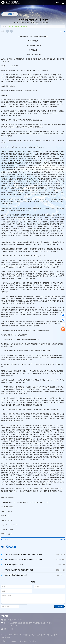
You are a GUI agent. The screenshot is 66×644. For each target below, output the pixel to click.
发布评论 (59, 607)
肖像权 (11, 27)
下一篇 (61, 539)
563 (63, 31)
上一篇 (5, 539)
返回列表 (11, 14)
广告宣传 (24, 27)
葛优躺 (17, 27)
